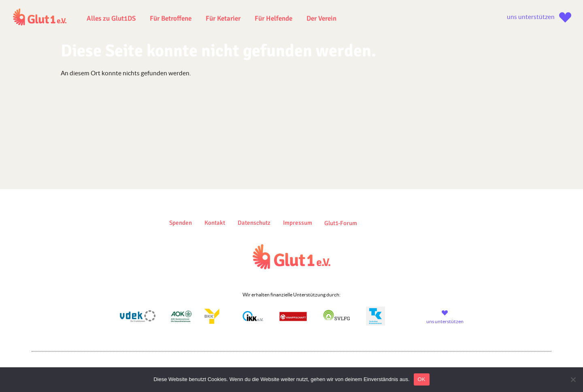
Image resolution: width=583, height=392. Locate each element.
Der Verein (321, 18)
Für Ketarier (223, 18)
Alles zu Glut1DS (111, 18)
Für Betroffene (171, 18)
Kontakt (215, 223)
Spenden (181, 223)
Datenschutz (254, 223)
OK (422, 379)
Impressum (298, 223)
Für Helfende (273, 18)
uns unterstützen (531, 17)
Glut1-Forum (341, 223)
